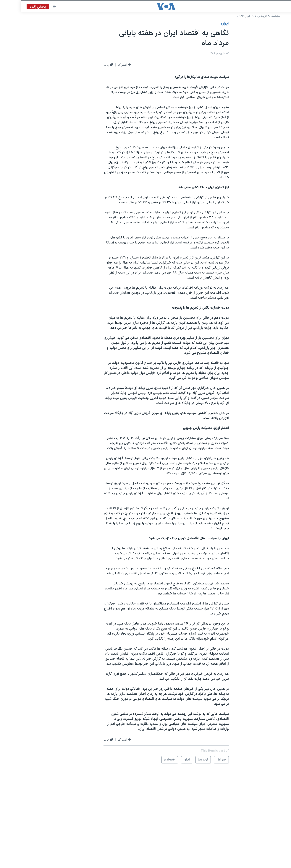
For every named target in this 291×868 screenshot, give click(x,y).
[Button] (104, 65)
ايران (204, 24)
